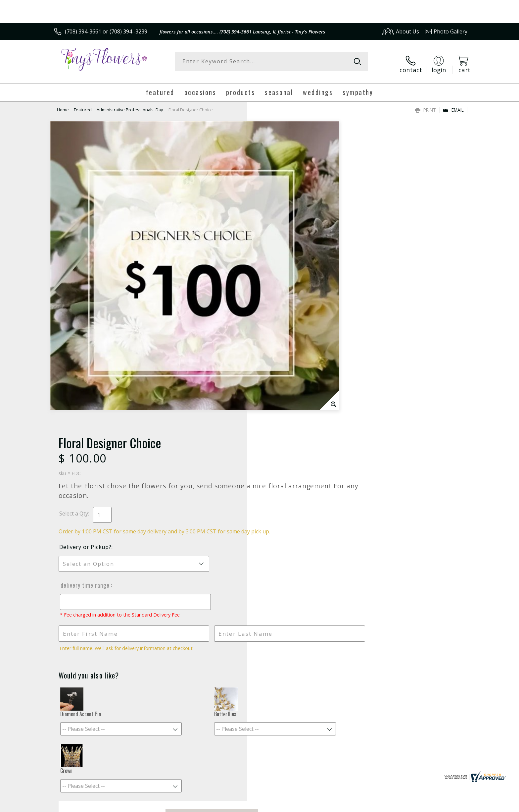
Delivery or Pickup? (286, 233)
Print (425, 105)
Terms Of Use (324, 805)
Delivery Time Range (285, 271)
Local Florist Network (409, 805)
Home (63, 104)
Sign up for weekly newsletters (342, 590)
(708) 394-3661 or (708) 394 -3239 (106, 31)
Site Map (450, 805)
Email (453, 105)
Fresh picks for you (202, 594)
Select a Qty (275, 192)
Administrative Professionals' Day (130, 104)
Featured (83, 104)
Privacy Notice (362, 805)
